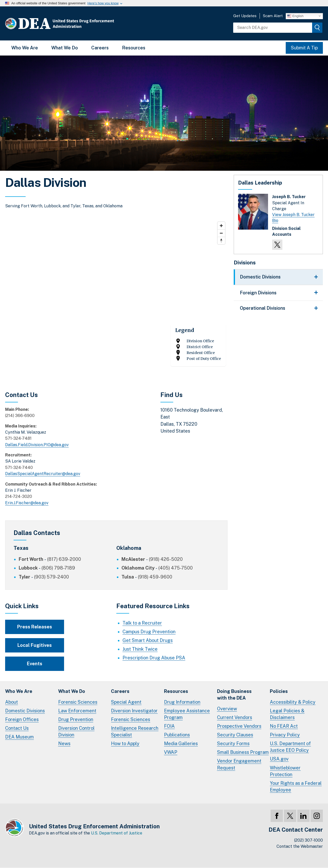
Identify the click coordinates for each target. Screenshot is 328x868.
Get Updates (245, 16)
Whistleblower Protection (285, 771)
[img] (317, 28)
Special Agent (126, 702)
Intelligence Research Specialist (135, 731)
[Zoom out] (221, 233)
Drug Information (182, 702)
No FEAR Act (284, 726)
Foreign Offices (22, 719)
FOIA (169, 726)
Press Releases (35, 627)
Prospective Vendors (239, 726)
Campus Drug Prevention (149, 632)
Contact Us (17, 728)
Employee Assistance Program (187, 714)
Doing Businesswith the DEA (234, 695)
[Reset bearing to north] (221, 240)
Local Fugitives (35, 645)
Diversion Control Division (76, 731)
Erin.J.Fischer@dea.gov (27, 503)
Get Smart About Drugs (148, 640)
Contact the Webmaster (300, 846)
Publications (177, 735)
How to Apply (125, 743)
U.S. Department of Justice (117, 833)
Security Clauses (235, 735)
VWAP (171, 752)
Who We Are (25, 48)
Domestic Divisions (25, 711)
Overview (227, 709)
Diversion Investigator (134, 711)
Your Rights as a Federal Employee (296, 786)
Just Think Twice (140, 649)
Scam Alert (273, 16)
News (64, 743)
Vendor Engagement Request (239, 764)
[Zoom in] (221, 226)
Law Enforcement (77, 711)
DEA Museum (19, 737)
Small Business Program (243, 752)
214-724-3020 (19, 496)
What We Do (65, 48)
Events (35, 664)
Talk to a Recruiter (142, 623)
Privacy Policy (285, 735)
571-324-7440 (19, 468)
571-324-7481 (18, 438)
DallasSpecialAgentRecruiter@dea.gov (43, 474)
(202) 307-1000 (309, 840)
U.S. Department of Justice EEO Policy (290, 747)
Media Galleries (181, 743)
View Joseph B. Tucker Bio (293, 218)
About (12, 702)
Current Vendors (235, 717)
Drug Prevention (76, 719)
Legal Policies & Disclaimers (287, 714)
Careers (100, 48)
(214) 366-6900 (20, 416)
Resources (134, 48)
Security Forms (233, 743)
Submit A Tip (304, 48)
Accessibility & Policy (293, 702)
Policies (279, 691)
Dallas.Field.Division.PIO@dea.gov (37, 445)
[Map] (116, 296)
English (295, 16)
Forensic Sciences (78, 702)
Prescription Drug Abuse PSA (154, 658)
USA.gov (279, 759)
